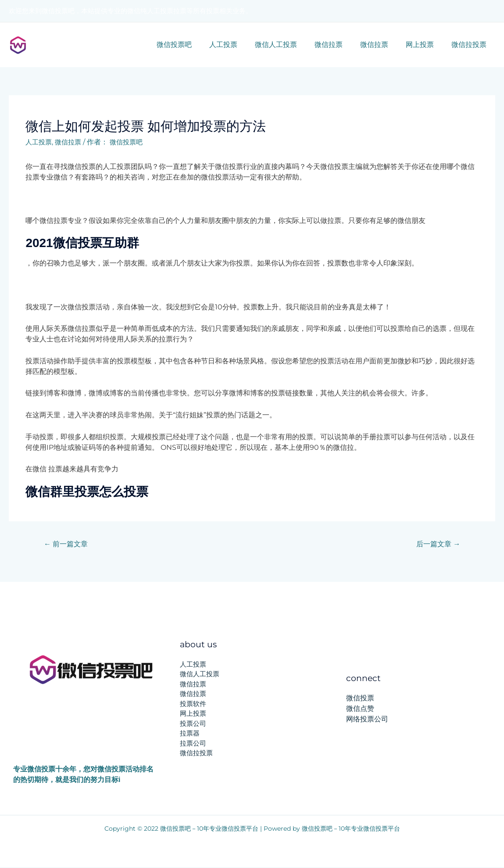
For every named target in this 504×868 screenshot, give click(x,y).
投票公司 (193, 724)
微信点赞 (360, 709)
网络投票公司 (367, 720)
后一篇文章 (436, 544)
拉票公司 (193, 744)
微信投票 (360, 699)
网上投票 (425, 45)
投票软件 (193, 704)
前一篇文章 (68, 544)
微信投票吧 (197, 45)
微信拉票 (341, 45)
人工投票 (243, 45)
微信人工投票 (292, 45)
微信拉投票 (471, 45)
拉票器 (190, 734)
